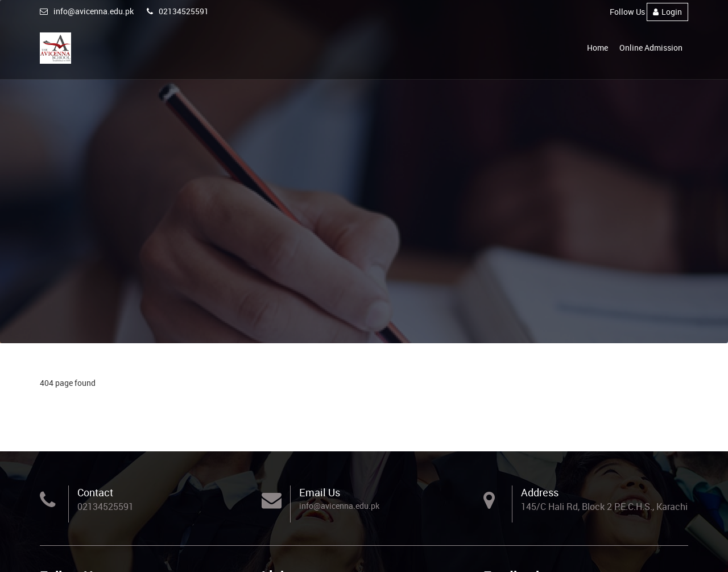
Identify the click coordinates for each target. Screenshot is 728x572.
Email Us (320, 492)
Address (540, 492)
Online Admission (651, 48)
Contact (95, 492)
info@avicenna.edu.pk (87, 11)
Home (597, 48)
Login (667, 12)
